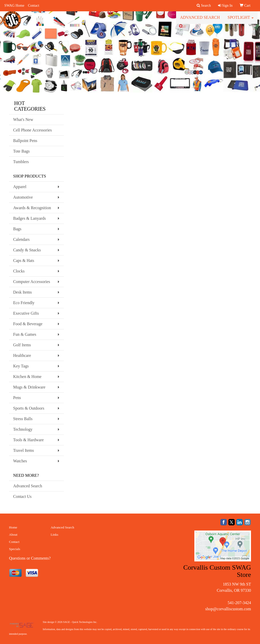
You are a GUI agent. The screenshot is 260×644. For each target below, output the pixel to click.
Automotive (23, 197)
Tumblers (21, 162)
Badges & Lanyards (29, 218)
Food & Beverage (28, 324)
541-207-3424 (239, 603)
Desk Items (22, 292)
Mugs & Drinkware (29, 387)
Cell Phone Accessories (32, 130)
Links (55, 535)
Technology (23, 429)
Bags (17, 229)
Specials (15, 549)
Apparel (20, 187)
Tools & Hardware (28, 440)
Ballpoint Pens (25, 141)
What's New (23, 120)
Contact (33, 6)
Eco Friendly (24, 303)
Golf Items (22, 345)
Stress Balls (23, 419)
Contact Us (22, 496)
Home (13, 527)
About (13, 535)
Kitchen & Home (27, 377)
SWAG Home (14, 6)
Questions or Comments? (30, 558)
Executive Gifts (26, 313)
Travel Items (24, 450)
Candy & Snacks (27, 250)
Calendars (21, 239)
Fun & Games (25, 334)
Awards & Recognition (32, 208)
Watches (20, 461)
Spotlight (241, 20)
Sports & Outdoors (29, 408)
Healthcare (22, 355)
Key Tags (21, 366)
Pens (17, 398)
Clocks (19, 271)
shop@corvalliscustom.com (228, 609)
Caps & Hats (24, 261)
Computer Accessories (32, 282)
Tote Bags (21, 151)
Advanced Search (200, 20)
